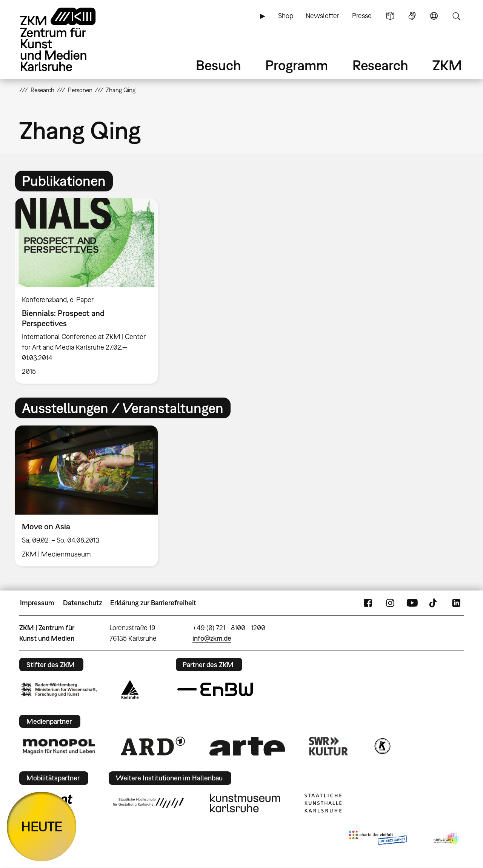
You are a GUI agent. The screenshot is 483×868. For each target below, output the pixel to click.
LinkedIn (456, 603)
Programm (297, 65)
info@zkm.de (212, 638)
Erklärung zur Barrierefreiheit (153, 603)
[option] (90, 291)
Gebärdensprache (412, 16)
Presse (362, 16)
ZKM (447, 65)
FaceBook (368, 603)
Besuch (218, 65)
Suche (456, 16)
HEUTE (42, 826)
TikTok (434, 603)
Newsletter (322, 16)
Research (380, 65)
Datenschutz (82, 603)
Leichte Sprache (390, 16)
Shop (286, 16)
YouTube (412, 603)
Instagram (390, 603)
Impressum (37, 603)
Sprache (434, 16)
